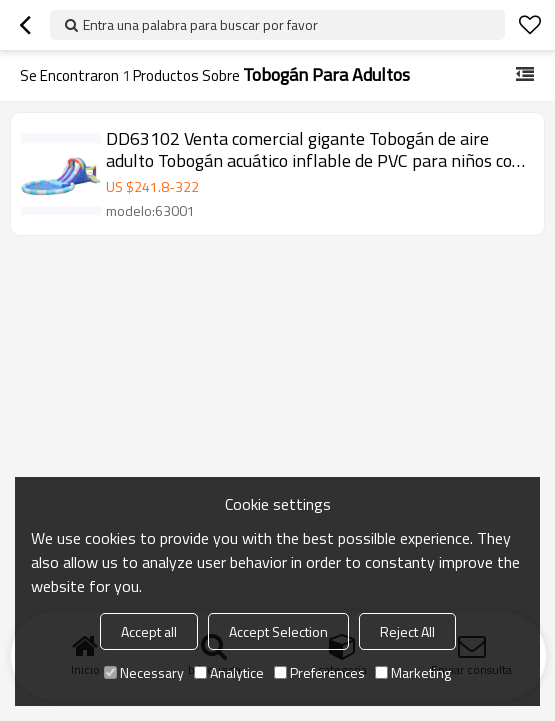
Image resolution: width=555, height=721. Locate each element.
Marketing (413, 672)
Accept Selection (278, 631)
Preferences (319, 672)
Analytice (229, 672)
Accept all (149, 631)
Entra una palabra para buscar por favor (200, 24)
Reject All (407, 631)
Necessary (144, 672)
